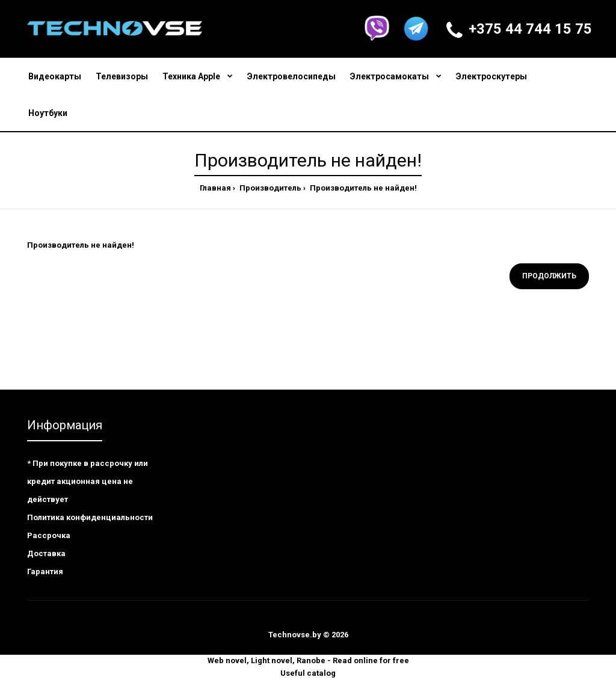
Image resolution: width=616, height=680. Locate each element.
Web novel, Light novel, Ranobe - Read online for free (308, 660)
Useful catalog (308, 673)
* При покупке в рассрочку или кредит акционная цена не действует (88, 481)
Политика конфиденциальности (90, 517)
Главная (215, 188)
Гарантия (45, 571)
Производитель (269, 188)
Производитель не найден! (362, 188)
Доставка (46, 553)
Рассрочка (49, 535)
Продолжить (549, 276)
